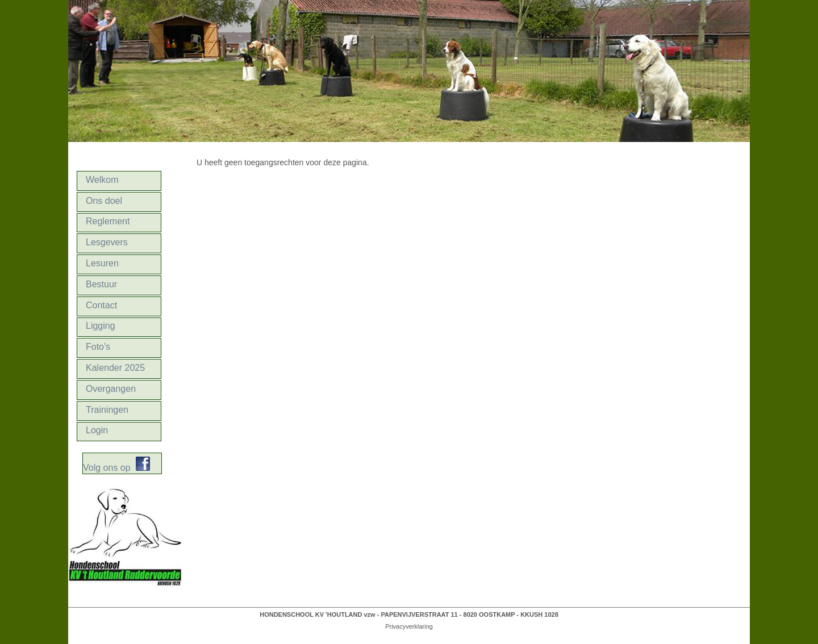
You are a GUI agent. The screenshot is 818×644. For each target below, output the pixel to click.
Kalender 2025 (115, 368)
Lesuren (102, 263)
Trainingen (107, 410)
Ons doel (104, 201)
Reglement (108, 221)
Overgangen (111, 389)
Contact (101, 305)
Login (97, 430)
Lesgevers (107, 242)
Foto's (98, 347)
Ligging (101, 326)
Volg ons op (109, 468)
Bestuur (101, 284)
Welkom (102, 180)
